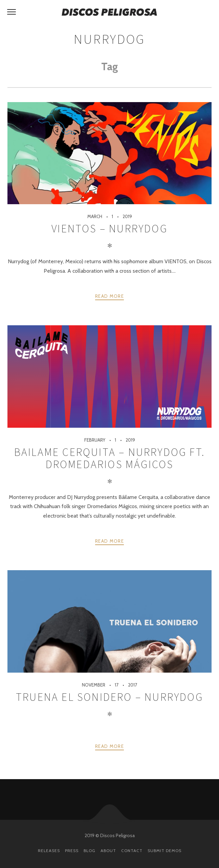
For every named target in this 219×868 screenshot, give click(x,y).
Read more (109, 296)
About (108, 851)
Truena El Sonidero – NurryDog (109, 697)
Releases (49, 851)
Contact (132, 851)
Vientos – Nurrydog (109, 229)
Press (72, 851)
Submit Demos (165, 851)
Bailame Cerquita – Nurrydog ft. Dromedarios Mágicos (109, 458)
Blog (90, 851)
